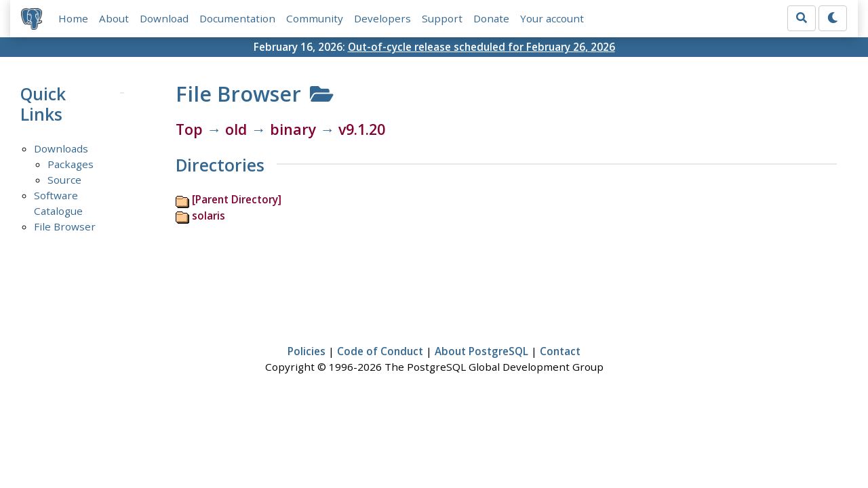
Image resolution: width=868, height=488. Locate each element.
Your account (552, 18)
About (114, 18)
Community (315, 18)
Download (164, 18)
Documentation (237, 18)
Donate (491, 18)
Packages (71, 164)
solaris (209, 216)
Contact (560, 351)
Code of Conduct (380, 351)
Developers (382, 18)
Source (64, 180)
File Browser (65, 226)
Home (73, 18)
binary (293, 129)
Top (189, 129)
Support (442, 18)
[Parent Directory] (237, 199)
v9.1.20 (362, 129)
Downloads (61, 148)
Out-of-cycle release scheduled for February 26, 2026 (481, 47)
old (236, 129)
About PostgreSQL (481, 351)
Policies (307, 351)
